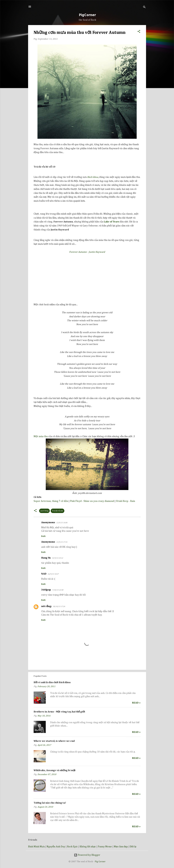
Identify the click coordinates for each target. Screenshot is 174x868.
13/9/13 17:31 (62, 542)
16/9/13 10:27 (53, 574)
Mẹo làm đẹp (121, 847)
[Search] (144, 8)
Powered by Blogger (87, 855)
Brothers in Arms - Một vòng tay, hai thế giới (59, 712)
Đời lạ (133, 847)
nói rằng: (46, 606)
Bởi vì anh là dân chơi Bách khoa (52, 682)
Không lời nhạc (88, 847)
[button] (139, 31)
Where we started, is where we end (54, 741)
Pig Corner (100, 862)
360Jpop (46, 590)
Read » (136, 703)
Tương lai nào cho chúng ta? (50, 803)
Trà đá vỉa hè (58, 511)
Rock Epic (72, 847)
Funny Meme (105, 847)
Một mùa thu (41, 436)
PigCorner (87, 15)
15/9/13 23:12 (57, 558)
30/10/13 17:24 (59, 607)
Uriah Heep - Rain (126, 501)
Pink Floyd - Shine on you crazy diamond (92, 501)
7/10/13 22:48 (58, 590)
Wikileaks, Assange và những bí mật (55, 770)
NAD (44, 574)
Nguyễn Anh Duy (56, 847)
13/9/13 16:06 (62, 523)
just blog (44, 511)
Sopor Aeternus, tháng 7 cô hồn (51, 501)
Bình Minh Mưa (36, 847)
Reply (43, 536)
